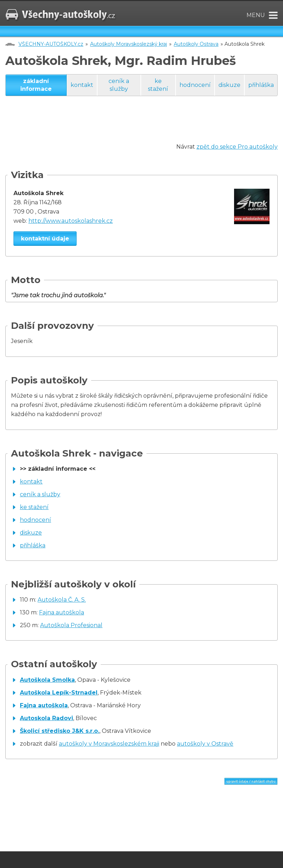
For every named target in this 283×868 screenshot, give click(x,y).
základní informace (36, 85)
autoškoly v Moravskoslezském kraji (109, 744)
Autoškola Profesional (71, 625)
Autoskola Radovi (46, 718)
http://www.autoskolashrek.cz (71, 221)
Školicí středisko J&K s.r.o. (60, 731)
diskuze (229, 85)
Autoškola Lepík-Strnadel (59, 693)
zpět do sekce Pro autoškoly (237, 147)
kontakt (82, 85)
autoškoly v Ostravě (205, 744)
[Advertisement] (134, 126)
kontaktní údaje (45, 239)
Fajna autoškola (62, 612)
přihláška (261, 85)
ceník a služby (119, 85)
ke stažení (158, 85)
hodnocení (195, 85)
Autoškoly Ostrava (196, 44)
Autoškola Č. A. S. (62, 600)
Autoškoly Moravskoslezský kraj (129, 44)
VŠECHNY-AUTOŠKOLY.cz (51, 44)
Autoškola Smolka (47, 680)
